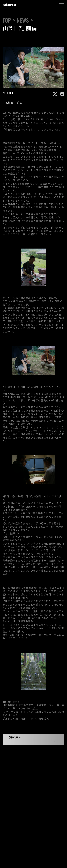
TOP (7, 20)
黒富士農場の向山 (31, 298)
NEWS (23, 20)
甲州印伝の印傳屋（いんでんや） (37, 388)
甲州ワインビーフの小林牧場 (40, 144)
